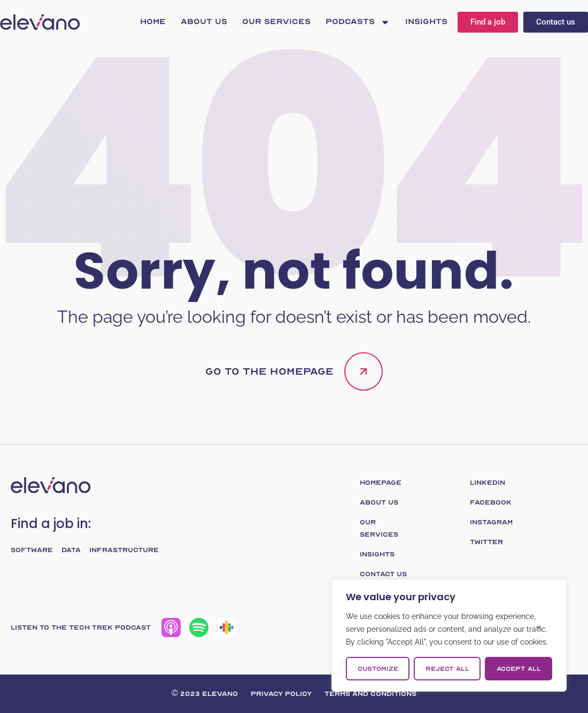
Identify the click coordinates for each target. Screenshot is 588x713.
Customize (378, 669)
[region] (449, 635)
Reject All (447, 669)
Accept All (519, 669)
